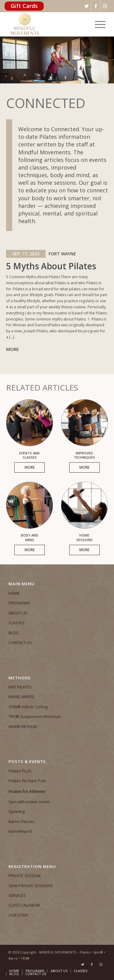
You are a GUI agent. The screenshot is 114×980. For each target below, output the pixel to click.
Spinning (17, 811)
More (12, 349)
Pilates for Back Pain (27, 781)
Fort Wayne (62, 254)
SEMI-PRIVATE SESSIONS (31, 886)
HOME (14, 593)
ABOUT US (18, 613)
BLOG (14, 633)
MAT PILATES (20, 687)
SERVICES (17, 895)
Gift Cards (24, 6)
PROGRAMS (19, 603)
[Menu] (97, 24)
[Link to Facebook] (92, 964)
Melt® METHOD (23, 726)
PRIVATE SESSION (24, 876)
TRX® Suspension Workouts (35, 716)
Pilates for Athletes (27, 791)
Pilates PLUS (20, 771)
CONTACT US (20, 642)
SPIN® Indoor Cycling (28, 707)
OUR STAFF (18, 915)
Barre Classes (21, 821)
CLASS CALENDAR (24, 905)
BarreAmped (20, 831)
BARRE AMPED (21, 697)
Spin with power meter (29, 802)
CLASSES (17, 623)
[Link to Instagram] (101, 964)
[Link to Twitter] (83, 964)
